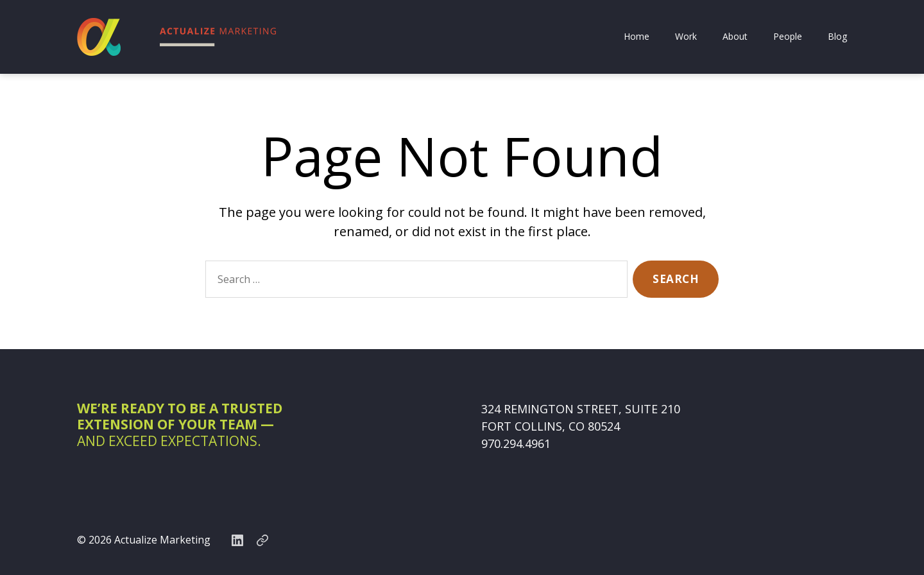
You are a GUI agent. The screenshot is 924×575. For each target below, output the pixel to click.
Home (637, 37)
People (788, 37)
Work (686, 37)
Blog (837, 37)
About (735, 37)
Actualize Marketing (162, 540)
